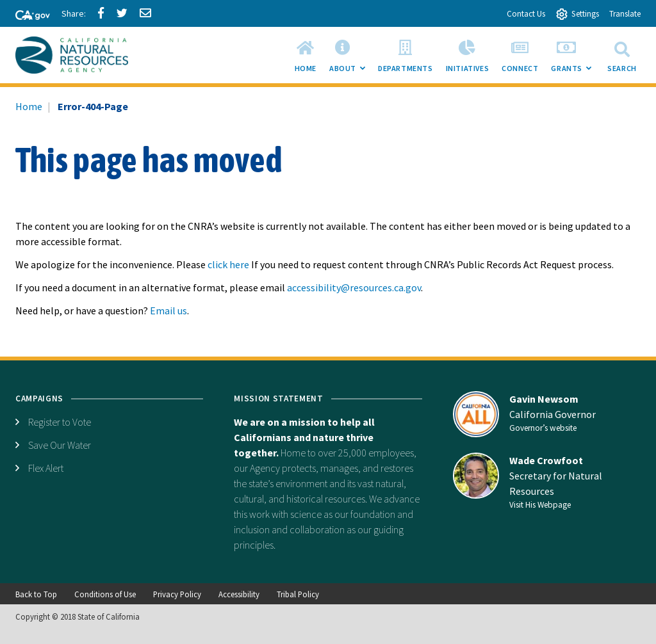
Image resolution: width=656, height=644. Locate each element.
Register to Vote (60, 422)
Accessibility (239, 594)
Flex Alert (46, 468)
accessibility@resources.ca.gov (354, 287)
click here (228, 264)
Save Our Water (60, 445)
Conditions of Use (105, 594)
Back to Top (36, 594)
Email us (168, 310)
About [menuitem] (350, 59)
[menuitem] (306, 55)
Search (622, 55)
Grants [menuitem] (574, 59)
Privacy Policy (177, 594)
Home (29, 106)
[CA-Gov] (27, 16)
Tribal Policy (298, 594)
